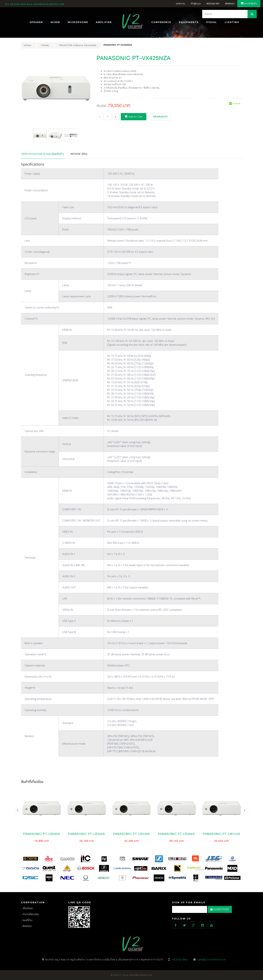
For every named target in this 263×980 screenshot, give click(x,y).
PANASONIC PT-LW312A (221, 834)
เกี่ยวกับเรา (28, 908)
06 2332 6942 (19, 4)
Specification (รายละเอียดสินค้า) (43, 154)
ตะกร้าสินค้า (249, 4)
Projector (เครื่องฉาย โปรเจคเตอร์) (78, 45)
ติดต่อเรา (27, 926)
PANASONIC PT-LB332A (131, 834)
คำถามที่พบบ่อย (31, 914)
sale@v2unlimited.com (49, 4)
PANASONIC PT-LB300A (87, 834)
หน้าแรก (28, 45)
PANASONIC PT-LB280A (42, 834)
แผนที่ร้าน (27, 920)
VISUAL (45, 45)
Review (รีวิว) (79, 154)
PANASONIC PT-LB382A (176, 834)
